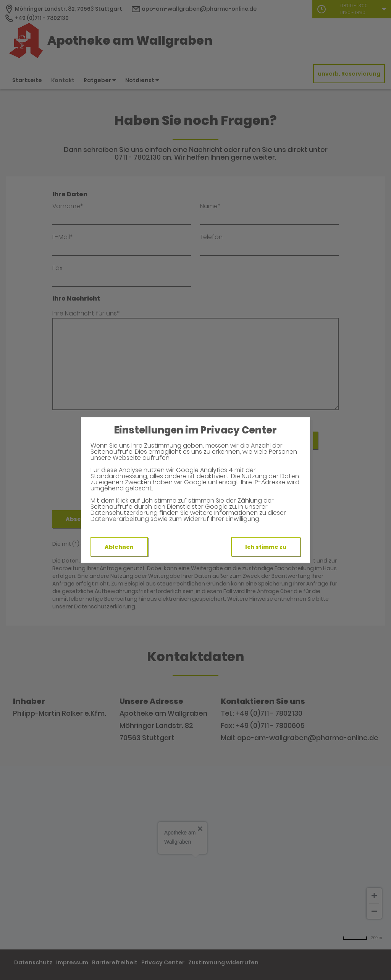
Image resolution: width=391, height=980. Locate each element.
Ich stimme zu (266, 547)
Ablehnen (119, 547)
